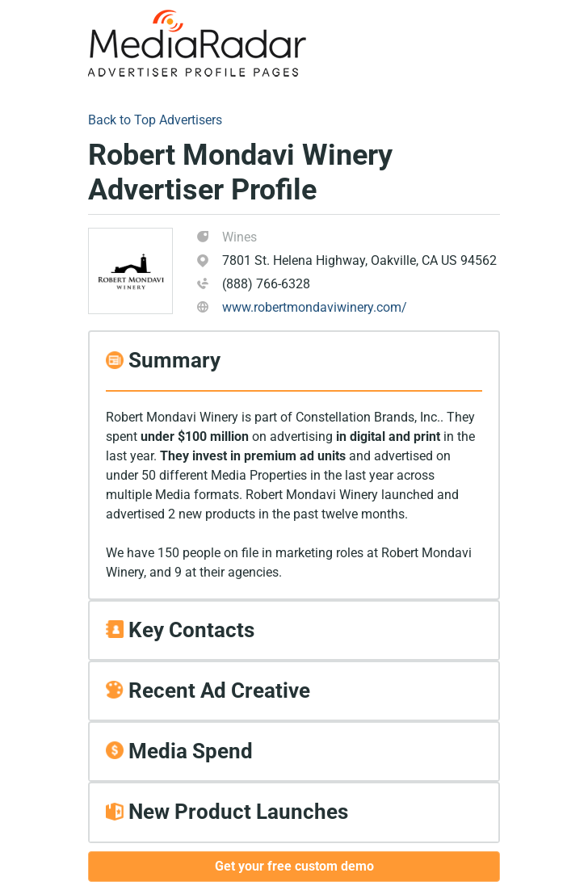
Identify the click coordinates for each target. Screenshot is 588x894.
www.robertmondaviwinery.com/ (315, 307)
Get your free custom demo (294, 866)
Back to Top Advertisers (155, 120)
